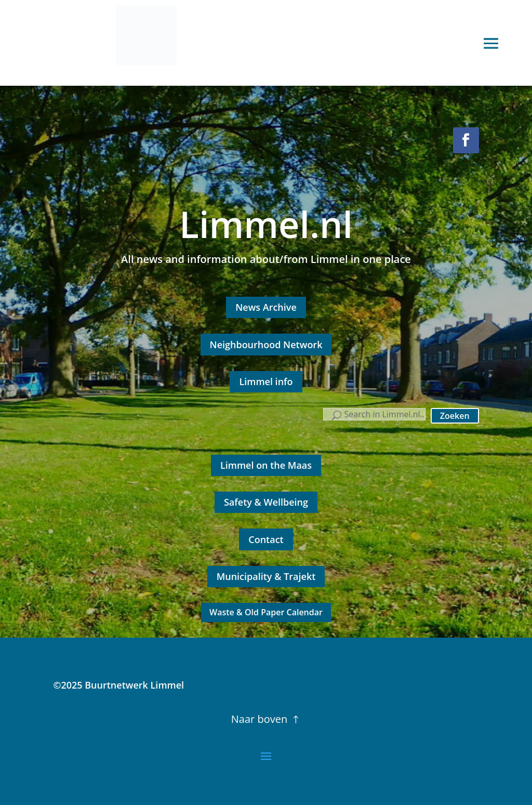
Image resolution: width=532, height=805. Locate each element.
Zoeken (455, 416)
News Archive (266, 307)
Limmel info (266, 381)
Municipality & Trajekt (266, 576)
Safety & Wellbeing (266, 502)
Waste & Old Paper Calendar (266, 612)
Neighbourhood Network (266, 345)
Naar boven (259, 719)
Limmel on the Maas (266, 465)
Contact (266, 539)
